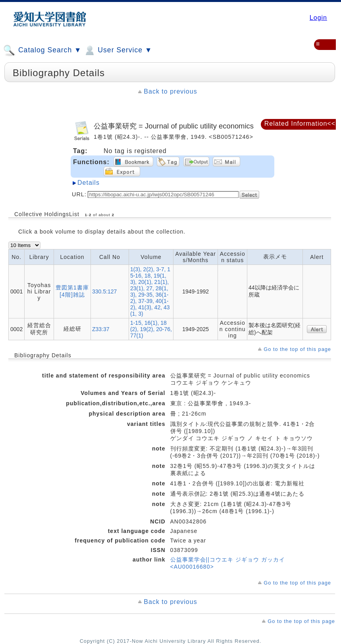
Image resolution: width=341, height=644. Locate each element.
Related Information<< (300, 124)
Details (89, 183)
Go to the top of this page (297, 349)
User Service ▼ (118, 50)
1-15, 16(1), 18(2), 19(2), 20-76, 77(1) (151, 329)
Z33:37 (101, 329)
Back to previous (170, 91)
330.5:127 (104, 291)
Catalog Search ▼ (42, 50)
